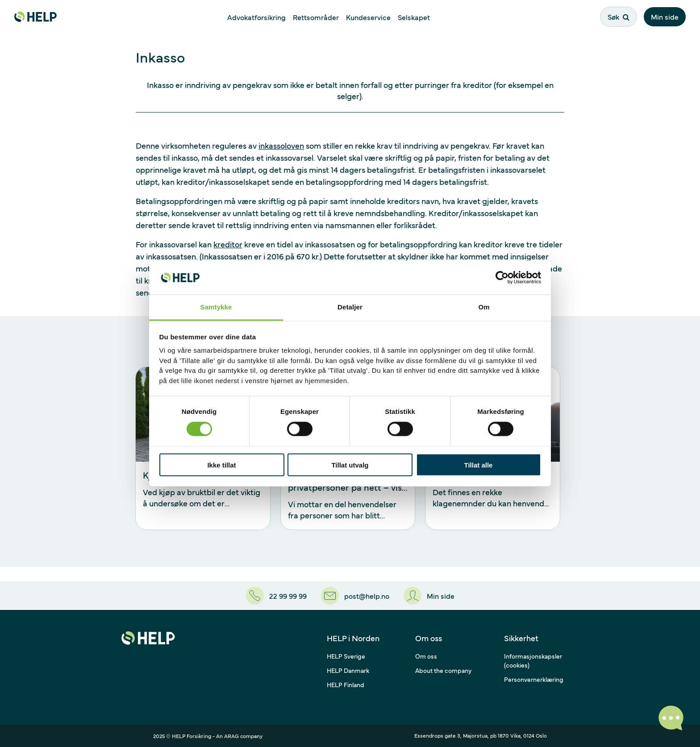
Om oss (426, 656)
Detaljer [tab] (350, 307)
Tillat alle (479, 465)
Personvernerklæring (534, 679)
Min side (665, 17)
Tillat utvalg (350, 465)
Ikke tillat (221, 465)
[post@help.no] (355, 596)
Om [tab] (484, 307)
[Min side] (429, 596)
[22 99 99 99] (276, 596)
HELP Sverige (346, 656)
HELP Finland (346, 684)
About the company (443, 670)
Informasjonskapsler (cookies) (533, 660)
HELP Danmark (348, 670)
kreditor (228, 244)
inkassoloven (281, 145)
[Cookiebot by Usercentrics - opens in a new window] (502, 277)
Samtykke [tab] (216, 307)
